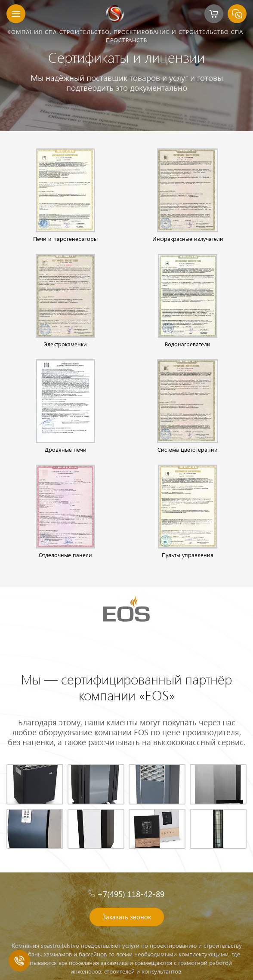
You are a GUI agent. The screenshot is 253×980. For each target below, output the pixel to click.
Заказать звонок (127, 917)
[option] (126, 66)
